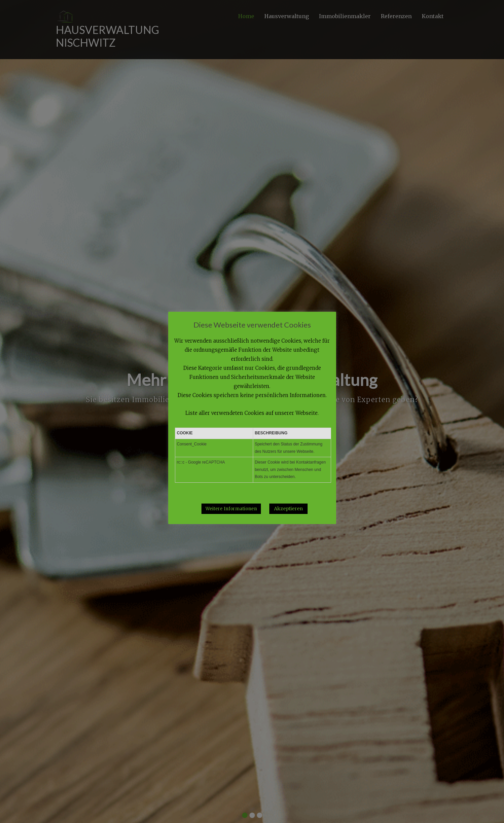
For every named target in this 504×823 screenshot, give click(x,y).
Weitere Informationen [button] (231, 509)
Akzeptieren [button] (288, 509)
